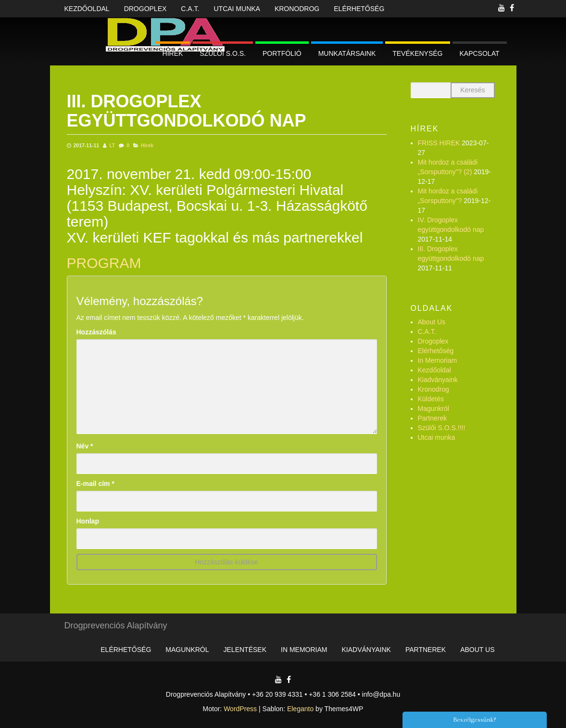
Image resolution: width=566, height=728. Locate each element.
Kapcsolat (480, 53)
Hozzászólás (96, 332)
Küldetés (431, 399)
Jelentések (245, 650)
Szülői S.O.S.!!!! (442, 428)
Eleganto (300, 709)
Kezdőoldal (87, 9)
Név (85, 446)
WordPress (240, 709)
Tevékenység (417, 53)
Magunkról (434, 409)
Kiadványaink (438, 380)
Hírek (173, 53)
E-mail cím (95, 484)
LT (112, 145)
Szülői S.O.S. (223, 53)
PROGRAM (104, 263)
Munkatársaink (347, 53)
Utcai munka (237, 9)
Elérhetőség (359, 9)
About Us (432, 322)
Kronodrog (297, 9)
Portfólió (282, 53)
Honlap (88, 521)
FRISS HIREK (439, 143)
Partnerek (433, 418)
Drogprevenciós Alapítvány (116, 626)
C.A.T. (190, 9)
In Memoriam (438, 360)
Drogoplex (145, 9)
